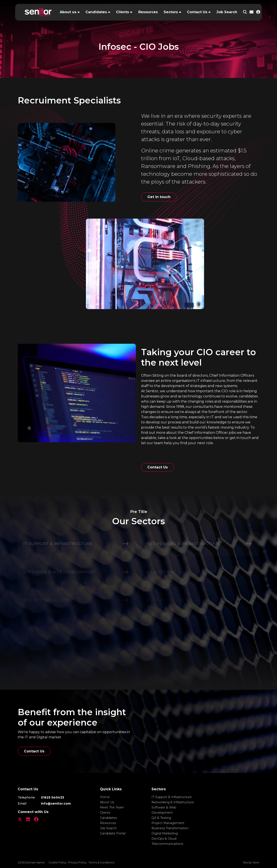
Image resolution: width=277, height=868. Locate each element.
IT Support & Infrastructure (172, 797)
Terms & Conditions (101, 862)
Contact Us (197, 12)
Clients (122, 12)
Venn (256, 862)
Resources (148, 12)
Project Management (168, 823)
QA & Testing (161, 818)
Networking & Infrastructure (173, 802)
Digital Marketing (165, 833)
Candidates (96, 12)
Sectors (171, 12)
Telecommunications (167, 844)
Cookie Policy (57, 862)
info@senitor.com (56, 803)
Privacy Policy (77, 862)
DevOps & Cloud (164, 839)
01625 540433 (52, 797)
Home (105, 797)
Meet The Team (112, 807)
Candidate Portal (113, 833)
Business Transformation (170, 828)
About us (68, 12)
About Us (107, 802)
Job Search (227, 12)
